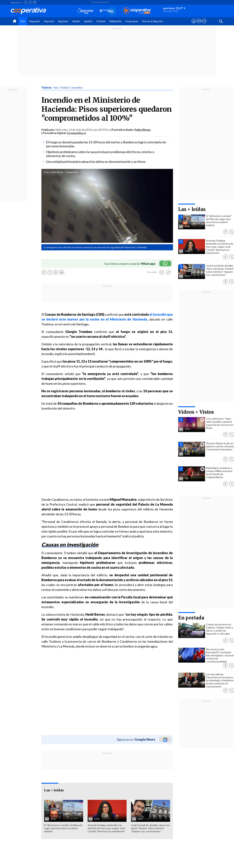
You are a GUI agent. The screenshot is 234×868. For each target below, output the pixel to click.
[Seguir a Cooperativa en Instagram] (35, 2)
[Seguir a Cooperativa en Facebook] (26, 2)
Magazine (35, 21)
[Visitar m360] (199, 24)
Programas (132, 21)
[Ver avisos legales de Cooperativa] (194, 24)
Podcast (101, 21)
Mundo (76, 21)
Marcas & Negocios (153, 21)
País (23, 21)
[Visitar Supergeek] (204, 24)
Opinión (88, 21)
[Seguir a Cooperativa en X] (30, 2)
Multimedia (115, 21)
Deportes (49, 21)
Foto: (47, 172)
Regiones (63, 21)
